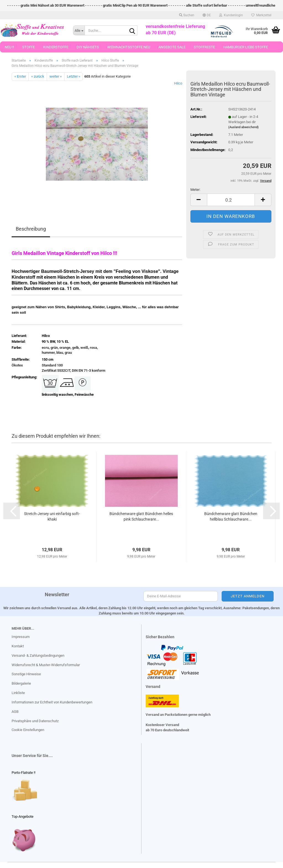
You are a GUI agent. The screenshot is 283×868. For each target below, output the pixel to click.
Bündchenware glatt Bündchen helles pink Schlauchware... (141, 516)
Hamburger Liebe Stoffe (246, 47)
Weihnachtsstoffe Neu (129, 47)
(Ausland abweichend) (243, 127)
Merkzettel (261, 15)
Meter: (195, 190)
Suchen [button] (187, 15)
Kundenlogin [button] (231, 15)
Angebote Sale (172, 47)
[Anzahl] (231, 200)
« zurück (38, 76)
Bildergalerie (21, 683)
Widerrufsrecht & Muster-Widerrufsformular (46, 665)
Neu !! (9, 47)
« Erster (20, 76)
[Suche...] (79, 30)
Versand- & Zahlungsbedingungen (38, 655)
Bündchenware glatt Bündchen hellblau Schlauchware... (231, 516)
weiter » (56, 76)
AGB (15, 712)
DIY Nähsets (88, 47)
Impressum (21, 637)
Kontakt (18, 646)
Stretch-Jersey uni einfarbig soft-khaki (52, 516)
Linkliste (18, 693)
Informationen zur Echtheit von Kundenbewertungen (52, 702)
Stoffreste (204, 47)
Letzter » (74, 76)
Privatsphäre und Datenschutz (35, 721)
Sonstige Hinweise (26, 674)
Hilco (178, 83)
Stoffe (28, 47)
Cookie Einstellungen (28, 730)
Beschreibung (31, 229)
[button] (207, 15)
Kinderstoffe (56, 47)
